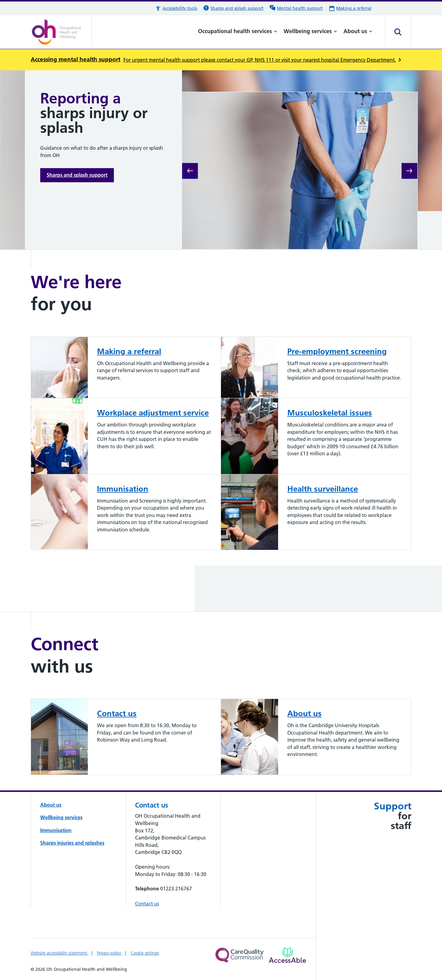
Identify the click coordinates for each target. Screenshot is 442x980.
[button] (176, 8)
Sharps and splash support (77, 175)
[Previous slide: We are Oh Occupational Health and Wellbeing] (190, 171)
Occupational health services (238, 31)
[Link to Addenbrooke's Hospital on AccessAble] (287, 955)
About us (358, 31)
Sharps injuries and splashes (72, 843)
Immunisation (56, 830)
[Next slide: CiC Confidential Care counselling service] (409, 171)
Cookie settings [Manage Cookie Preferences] (145, 953)
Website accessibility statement (60, 953)
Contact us (147, 904)
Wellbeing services (310, 31)
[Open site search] (398, 32)
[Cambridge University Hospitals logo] (61, 32)
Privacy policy (110, 953)
